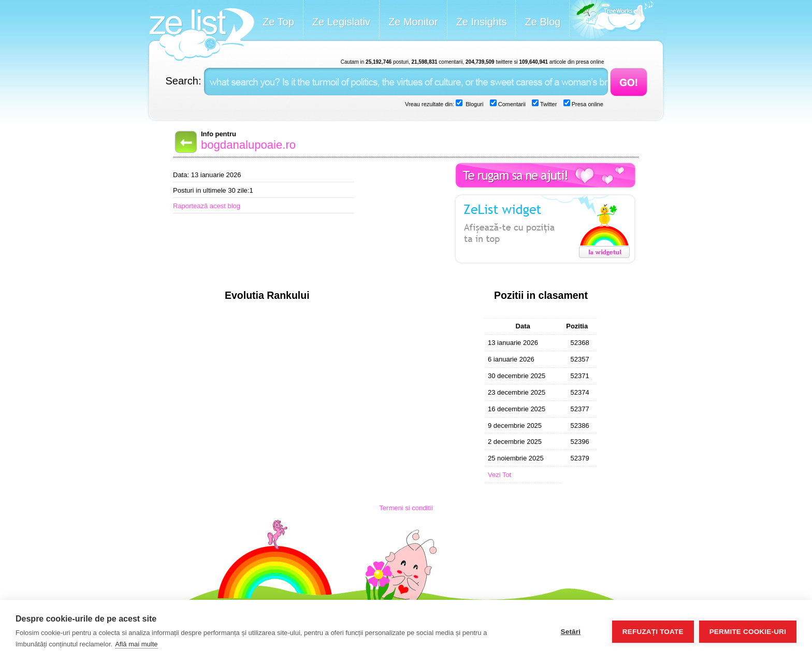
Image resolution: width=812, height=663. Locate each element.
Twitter (548, 104)
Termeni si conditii (406, 508)
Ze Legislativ (341, 22)
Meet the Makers (612, 20)
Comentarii (511, 104)
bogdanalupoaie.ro (248, 145)
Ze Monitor (413, 22)
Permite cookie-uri (748, 632)
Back (185, 142)
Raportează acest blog (207, 206)
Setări (570, 632)
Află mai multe (136, 644)
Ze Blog (542, 22)
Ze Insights (482, 22)
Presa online (587, 104)
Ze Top (278, 22)
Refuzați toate (653, 632)
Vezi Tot (499, 475)
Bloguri (474, 104)
